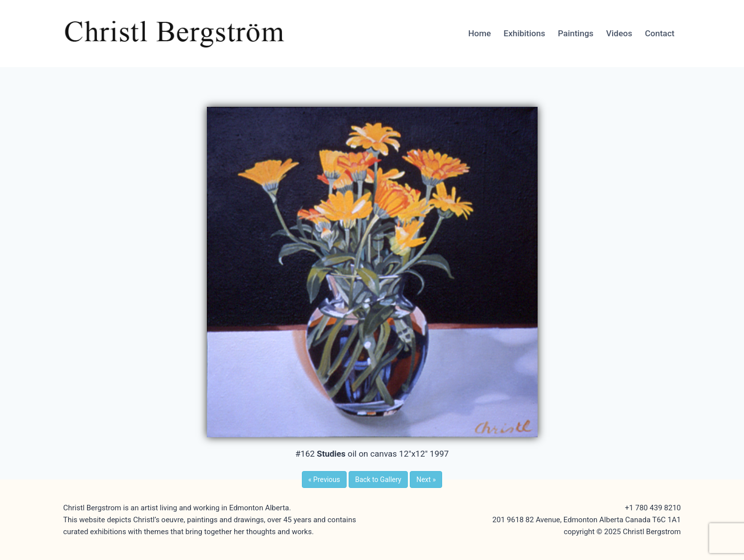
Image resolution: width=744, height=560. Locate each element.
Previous (324, 480)
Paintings (576, 33)
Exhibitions (525, 33)
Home (479, 33)
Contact (660, 33)
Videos (619, 33)
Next (426, 480)
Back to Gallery (378, 480)
